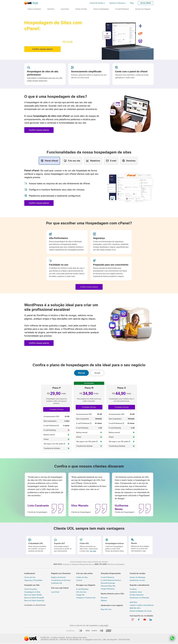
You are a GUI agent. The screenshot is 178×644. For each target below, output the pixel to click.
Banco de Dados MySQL (33, 595)
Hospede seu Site (32, 585)
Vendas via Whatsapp (137, 577)
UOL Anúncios (81, 592)
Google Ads (80, 595)
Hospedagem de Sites (32, 592)
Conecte (79, 580)
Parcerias (104, 598)
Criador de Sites (82, 577)
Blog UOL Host (106, 609)
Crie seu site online (84, 573)
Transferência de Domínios (61, 580)
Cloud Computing (31, 589)
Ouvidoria (133, 589)
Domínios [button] (51, 9)
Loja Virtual (55, 592)
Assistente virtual (136, 592)
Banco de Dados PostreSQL (34, 600)
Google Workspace (108, 589)
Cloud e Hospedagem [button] (101, 9)
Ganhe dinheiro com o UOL (112, 594)
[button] (97, 3)
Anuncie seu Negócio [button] (143, 9)
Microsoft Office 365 (108, 586)
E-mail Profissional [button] (122, 9)
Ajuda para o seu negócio (112, 605)
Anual (97, 373)
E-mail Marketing (82, 589)
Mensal (81, 373)
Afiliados (104, 600)
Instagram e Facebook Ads (86, 598)
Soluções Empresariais (111, 573)
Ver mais (93, 551)
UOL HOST (104, 625)
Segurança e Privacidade (33, 580)
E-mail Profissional (107, 577)
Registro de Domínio (58, 577)
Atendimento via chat (137, 580)
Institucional (30, 573)
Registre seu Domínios (61, 573)
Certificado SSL (57, 583)
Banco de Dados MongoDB (34, 598)
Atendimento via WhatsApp (139, 598)
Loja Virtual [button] (65, 9)
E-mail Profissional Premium (111, 580)
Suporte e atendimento (139, 585)
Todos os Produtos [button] (34, 9)
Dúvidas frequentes (137, 595)
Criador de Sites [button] (81, 9)
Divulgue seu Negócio (86, 585)
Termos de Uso (30, 577)
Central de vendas (137, 573)
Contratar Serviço (56, 409)
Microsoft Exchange (108, 583)
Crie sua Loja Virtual (60, 588)
